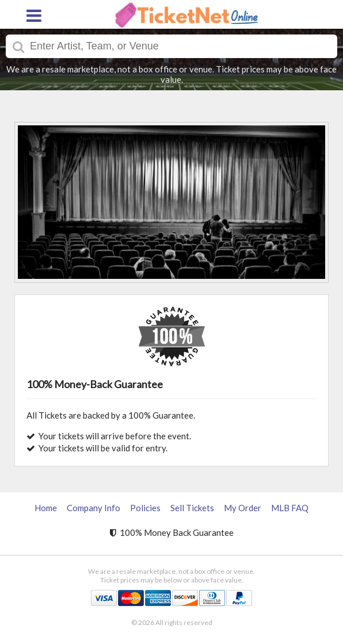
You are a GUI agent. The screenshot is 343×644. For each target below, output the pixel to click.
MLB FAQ (290, 508)
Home (46, 508)
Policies (145, 508)
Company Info (94, 508)
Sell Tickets (192, 508)
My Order (243, 508)
